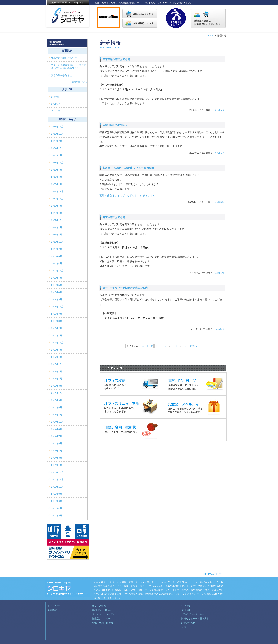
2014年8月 (57, 429)
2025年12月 (57, 127)
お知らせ (220, 110)
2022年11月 (57, 199)
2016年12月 (57, 364)
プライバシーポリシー (193, 614)
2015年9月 (57, 400)
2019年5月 (57, 285)
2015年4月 (57, 415)
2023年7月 (57, 170)
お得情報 (220, 202)
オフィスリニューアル (104, 614)
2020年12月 (57, 242)
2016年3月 (57, 386)
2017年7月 (57, 350)
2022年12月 (57, 191)
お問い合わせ (188, 623)
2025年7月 (57, 141)
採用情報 (186, 610)
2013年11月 (57, 479)
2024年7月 (57, 155)
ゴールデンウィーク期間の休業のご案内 (125, 288)
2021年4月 (57, 234)
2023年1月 (57, 184)
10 (176, 346)
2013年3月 (57, 515)
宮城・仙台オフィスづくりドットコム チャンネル (127, 195)
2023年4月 (57, 177)
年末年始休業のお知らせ (116, 59)
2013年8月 (57, 494)
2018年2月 (57, 328)
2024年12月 (57, 148)
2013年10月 (57, 487)
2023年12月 (57, 163)
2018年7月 (57, 314)
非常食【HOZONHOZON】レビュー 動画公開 (128, 168)
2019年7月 (57, 278)
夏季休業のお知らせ (114, 217)
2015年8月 (57, 407)
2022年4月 (57, 213)
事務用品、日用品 (101, 610)
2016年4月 (57, 379)
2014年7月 (57, 436)
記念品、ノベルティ (103, 618)
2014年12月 (57, 422)
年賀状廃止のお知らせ (115, 125)
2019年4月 (57, 292)
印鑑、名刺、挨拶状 (103, 623)
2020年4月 (57, 263)
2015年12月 (57, 393)
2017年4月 (57, 357)
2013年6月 (57, 501)
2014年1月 (57, 465)
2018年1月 (57, 335)
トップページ (54, 606)
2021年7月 (57, 227)
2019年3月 (57, 299)
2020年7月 (57, 249)
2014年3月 (57, 458)
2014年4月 (57, 451)
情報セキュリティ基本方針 (195, 618)
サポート (186, 627)
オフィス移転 (99, 606)
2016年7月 (57, 371)
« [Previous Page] (143, 346)
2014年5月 (57, 443)
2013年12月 (57, 472)
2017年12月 (57, 343)
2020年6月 (57, 256)
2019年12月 (57, 270)
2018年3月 (57, 321)
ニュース (56, 111)
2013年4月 (57, 508)
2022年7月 (57, 206)
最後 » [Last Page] (194, 346)
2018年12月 (57, 306)
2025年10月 (57, 134)
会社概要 (186, 606)
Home (211, 36)
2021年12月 (57, 220)
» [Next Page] (186, 346)
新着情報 (52, 610)
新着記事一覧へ (79, 82)
